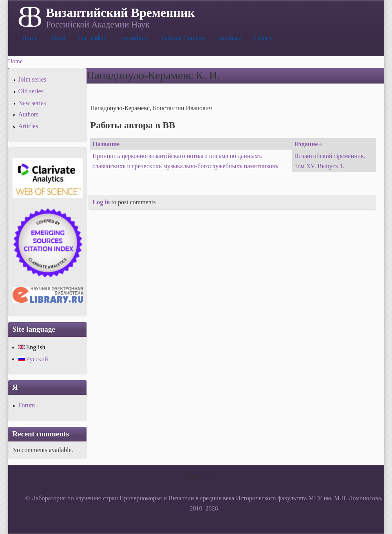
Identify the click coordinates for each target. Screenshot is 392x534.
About (58, 38)
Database (230, 38)
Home (30, 38)
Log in (101, 202)
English (32, 347)
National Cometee (183, 38)
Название (106, 144)
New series (32, 103)
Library (263, 38)
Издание (308, 144)
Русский (33, 359)
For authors (133, 38)
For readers (92, 38)
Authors (29, 114)
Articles (28, 126)
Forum (27, 405)
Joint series (33, 79)
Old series (31, 91)
